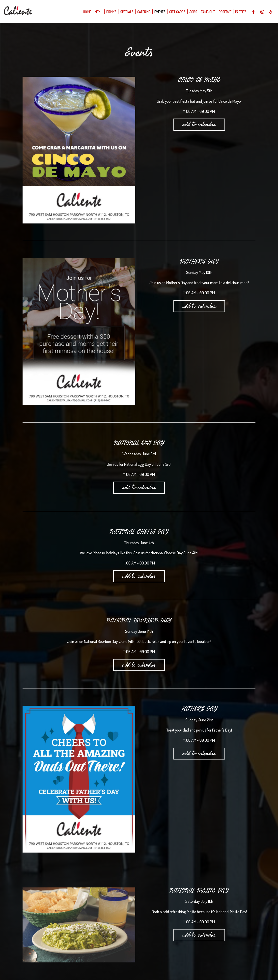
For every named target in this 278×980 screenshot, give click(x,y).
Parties (239, 12)
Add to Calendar (199, 124)
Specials (125, 12)
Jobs (192, 12)
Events (158, 12)
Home (85, 12)
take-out (207, 12)
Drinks (110, 12)
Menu (97, 12)
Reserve (224, 12)
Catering (142, 12)
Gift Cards (176, 12)
